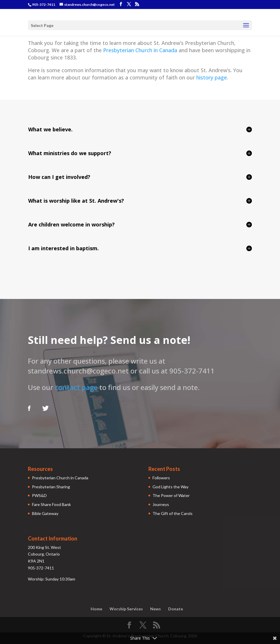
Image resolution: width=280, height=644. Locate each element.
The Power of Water (171, 495)
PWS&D (39, 495)
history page (212, 77)
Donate (176, 609)
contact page (76, 387)
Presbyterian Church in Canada (140, 50)
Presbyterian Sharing (51, 487)
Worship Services (126, 609)
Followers (161, 478)
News (156, 609)
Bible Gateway (45, 513)
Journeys (161, 504)
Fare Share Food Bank (51, 504)
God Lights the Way (170, 487)
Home (96, 609)
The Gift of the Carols (173, 513)
